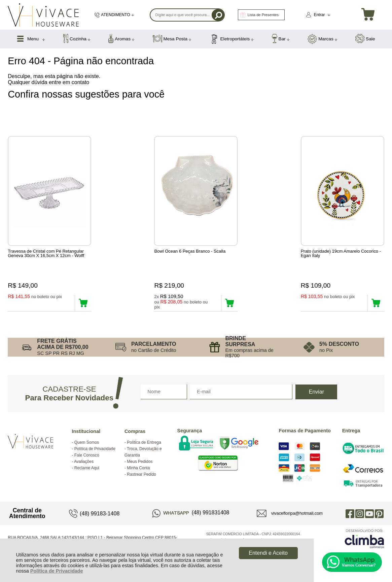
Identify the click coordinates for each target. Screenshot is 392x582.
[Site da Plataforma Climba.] (364, 542)
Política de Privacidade (57, 571)
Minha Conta (138, 471)
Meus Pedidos (140, 465)
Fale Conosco (87, 459)
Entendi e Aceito (268, 553)
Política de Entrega (144, 446)
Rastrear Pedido (141, 478)
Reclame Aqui (87, 471)
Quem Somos (87, 446)
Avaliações (84, 465)
